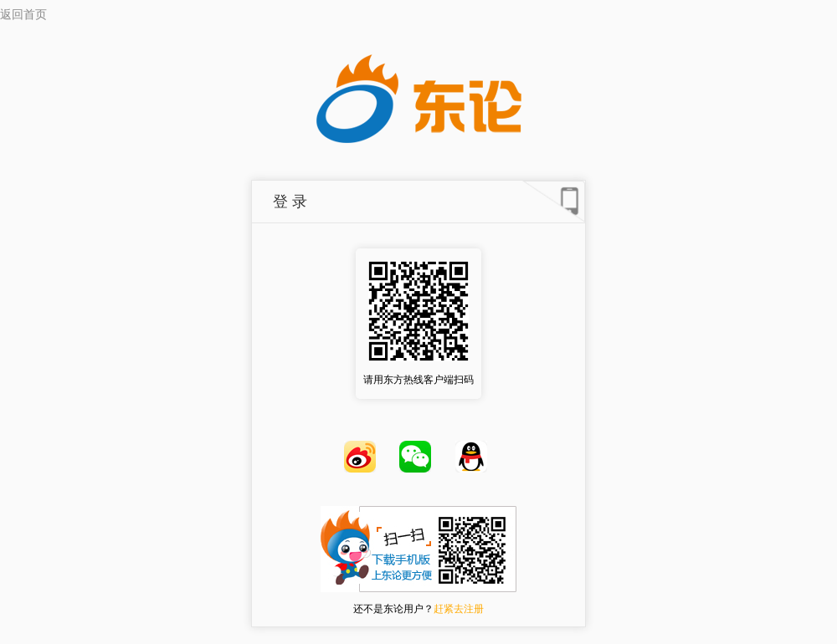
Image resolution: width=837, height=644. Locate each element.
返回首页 (23, 15)
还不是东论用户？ (418, 609)
